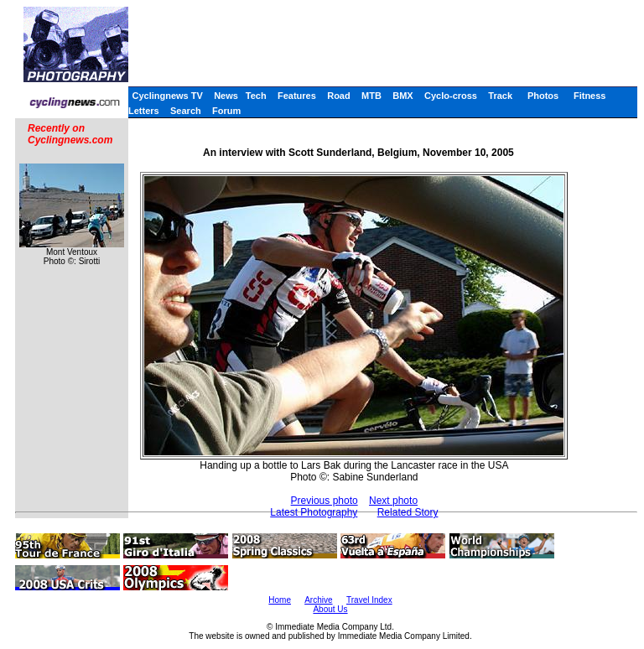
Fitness (590, 96)
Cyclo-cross (451, 96)
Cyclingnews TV (167, 96)
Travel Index (369, 600)
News (226, 96)
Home (280, 600)
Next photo (393, 501)
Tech (256, 96)
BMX (402, 96)
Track (500, 96)
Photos (543, 96)
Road (339, 96)
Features (297, 96)
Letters (144, 111)
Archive (318, 600)
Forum (226, 111)
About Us (330, 609)
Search (186, 111)
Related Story (408, 512)
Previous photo (325, 501)
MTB (371, 96)
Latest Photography (314, 512)
